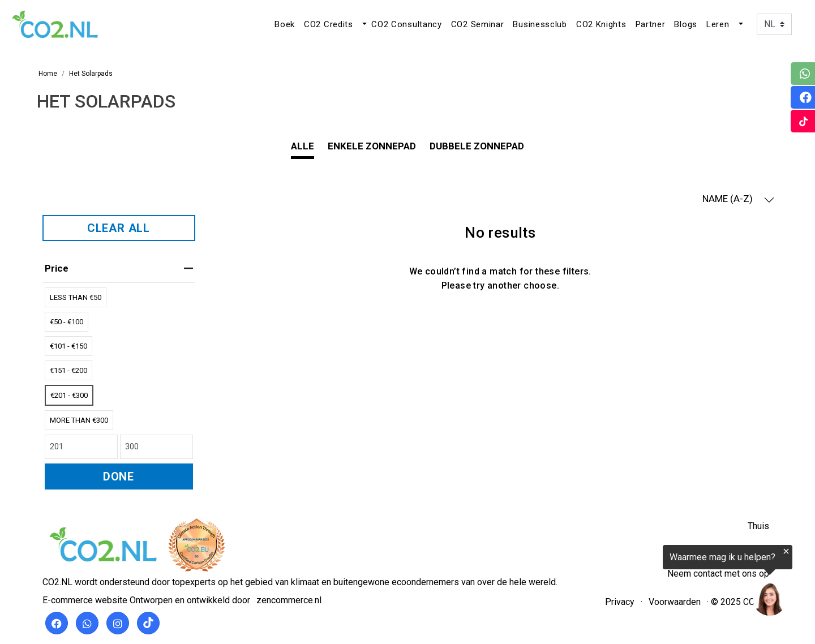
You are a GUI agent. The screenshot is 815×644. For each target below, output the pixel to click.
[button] (363, 24)
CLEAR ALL (119, 228)
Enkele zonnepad (372, 146)
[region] (676, 583)
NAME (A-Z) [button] (738, 199)
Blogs (686, 24)
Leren (718, 24)
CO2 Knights (601, 24)
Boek (285, 24)
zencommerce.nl (289, 600)
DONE (119, 476)
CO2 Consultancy (407, 24)
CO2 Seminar (478, 24)
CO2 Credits (329, 24)
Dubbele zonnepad (477, 146)
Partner (651, 24)
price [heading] (119, 268)
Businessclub (540, 24)
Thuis (758, 526)
